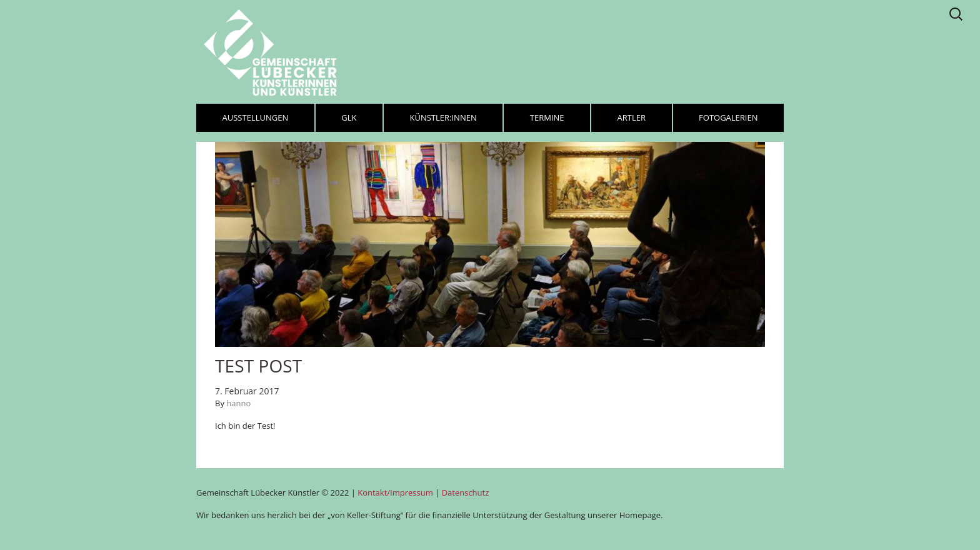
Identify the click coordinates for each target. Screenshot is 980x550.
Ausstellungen (256, 117)
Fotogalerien (728, 117)
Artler (632, 117)
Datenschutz (466, 492)
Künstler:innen (443, 117)
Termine (547, 117)
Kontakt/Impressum (395, 492)
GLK (349, 117)
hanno (238, 403)
